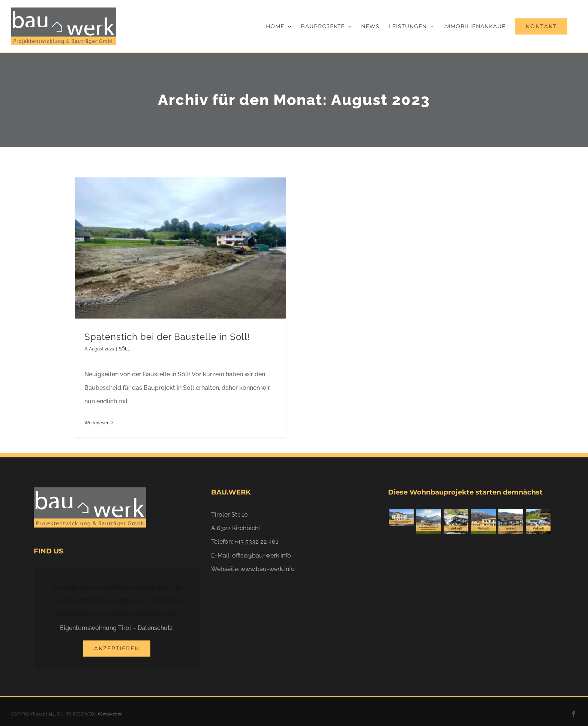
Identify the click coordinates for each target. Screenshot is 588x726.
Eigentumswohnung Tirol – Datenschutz (116, 628)
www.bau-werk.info (268, 569)
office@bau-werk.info (262, 555)
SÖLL (124, 349)
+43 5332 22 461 (256, 542)
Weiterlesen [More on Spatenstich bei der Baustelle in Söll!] (97, 423)
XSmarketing (110, 714)
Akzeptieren (117, 648)
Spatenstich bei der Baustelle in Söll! (167, 337)
